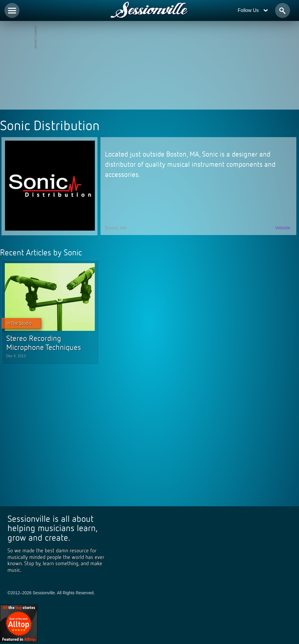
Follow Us (253, 10)
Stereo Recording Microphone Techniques (44, 343)
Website (283, 228)
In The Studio (19, 323)
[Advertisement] (149, 66)
